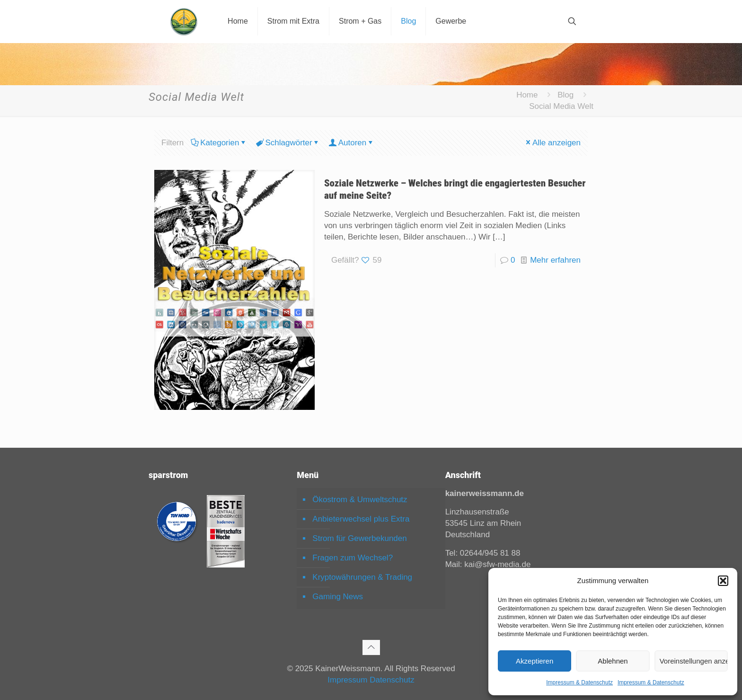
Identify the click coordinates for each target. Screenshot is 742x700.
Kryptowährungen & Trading (362, 577)
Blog (565, 95)
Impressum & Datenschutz (579, 682)
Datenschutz (392, 680)
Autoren (352, 143)
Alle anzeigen (552, 143)
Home (527, 95)
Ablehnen (613, 661)
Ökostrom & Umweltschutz (360, 500)
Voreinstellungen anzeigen (694, 661)
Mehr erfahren (555, 260)
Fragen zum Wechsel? (353, 558)
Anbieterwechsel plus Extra (361, 519)
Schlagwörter (288, 143)
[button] (723, 581)
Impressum (347, 680)
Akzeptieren (534, 661)
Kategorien (219, 143)
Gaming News (338, 597)
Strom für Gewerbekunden (359, 538)
